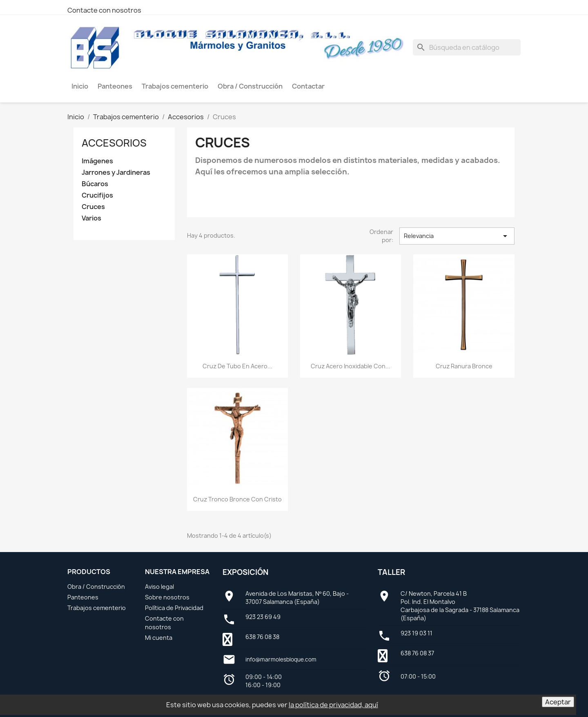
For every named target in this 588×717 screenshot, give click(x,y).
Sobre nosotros (167, 597)
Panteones (83, 597)
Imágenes (97, 161)
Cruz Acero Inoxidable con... (351, 366)
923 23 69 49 (263, 617)
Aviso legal (159, 587)
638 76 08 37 (417, 653)
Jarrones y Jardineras (116, 173)
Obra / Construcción (96, 587)
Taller (391, 572)
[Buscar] (467, 47)
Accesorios (114, 143)
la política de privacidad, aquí (333, 705)
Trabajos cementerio (97, 608)
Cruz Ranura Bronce (464, 366)
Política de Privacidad (174, 608)
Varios (91, 218)
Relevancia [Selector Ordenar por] (457, 236)
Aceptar (558, 702)
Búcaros (95, 184)
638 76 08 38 (262, 637)
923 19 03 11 (416, 633)
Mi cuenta (159, 638)
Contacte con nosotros (104, 10)
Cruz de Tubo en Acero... (237, 366)
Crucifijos (97, 195)
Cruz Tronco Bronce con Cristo (237, 499)
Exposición (245, 572)
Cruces (93, 207)
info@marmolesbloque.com (281, 659)
